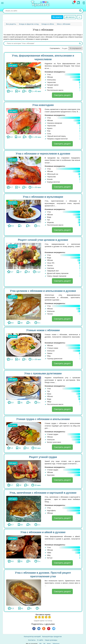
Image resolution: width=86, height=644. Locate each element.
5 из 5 (50, 617)
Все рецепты (57, 17)
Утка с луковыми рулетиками (43, 373)
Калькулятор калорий (32, 636)
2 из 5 (40, 617)
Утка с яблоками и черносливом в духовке (43, 154)
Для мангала (70, 17)
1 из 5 (36, 617)
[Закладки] (78, 3)
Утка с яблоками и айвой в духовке (43, 532)
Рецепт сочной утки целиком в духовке (43, 240)
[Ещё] (79, 17)
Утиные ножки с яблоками (43, 330)
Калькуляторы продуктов (52, 636)
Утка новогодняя (43, 105)
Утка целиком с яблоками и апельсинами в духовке (43, 291)
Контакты (32, 640)
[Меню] (2, 3)
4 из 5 (46, 617)
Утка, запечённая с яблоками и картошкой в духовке (43, 493)
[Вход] (83, 3)
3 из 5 (43, 617)
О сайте (40, 640)
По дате (65, 48)
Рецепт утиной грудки (43, 457)
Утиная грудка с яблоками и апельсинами (43, 419)
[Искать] (81, 11)
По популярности (75, 48)
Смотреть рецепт (62, 95)
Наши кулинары (51, 640)
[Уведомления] (73, 3)
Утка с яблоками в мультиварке (43, 197)
